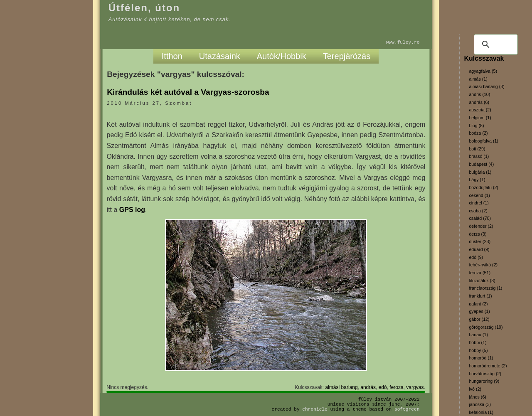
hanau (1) (478, 335)
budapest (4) (481, 164)
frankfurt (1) (480, 296)
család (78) (480, 218)
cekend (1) (479, 195)
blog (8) (476, 126)
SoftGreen (407, 409)
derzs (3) (478, 234)
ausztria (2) (480, 110)
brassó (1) (479, 156)
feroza (396, 387)
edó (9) (476, 257)
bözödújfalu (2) (484, 187)
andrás (368, 387)
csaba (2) (478, 211)
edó (383, 387)
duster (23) (480, 241)
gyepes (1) (479, 311)
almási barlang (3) (486, 86)
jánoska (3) (480, 404)
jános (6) (477, 397)
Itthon (172, 56)
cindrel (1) (479, 203)
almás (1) (478, 79)
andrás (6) (479, 102)
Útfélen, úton (144, 8)
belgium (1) (480, 118)
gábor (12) (479, 319)
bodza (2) (478, 133)
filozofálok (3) (482, 281)
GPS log (132, 210)
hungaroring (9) (484, 381)
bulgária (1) (480, 172)
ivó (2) (475, 389)
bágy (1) (477, 180)
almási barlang (342, 387)
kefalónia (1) (481, 412)
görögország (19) (486, 327)
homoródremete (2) (488, 366)
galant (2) (478, 304)
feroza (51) (480, 273)
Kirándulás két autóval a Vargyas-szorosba (188, 92)
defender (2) (481, 226)
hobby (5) (478, 350)
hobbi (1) (478, 342)
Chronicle (315, 409)
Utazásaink (220, 56)
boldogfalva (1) (484, 141)
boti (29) (477, 149)
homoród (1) (481, 358)
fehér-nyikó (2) (483, 265)
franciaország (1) (485, 288)
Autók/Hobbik (282, 56)
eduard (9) (479, 249)
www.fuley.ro (403, 42)
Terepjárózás (347, 56)
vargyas (415, 387)
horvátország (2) (485, 374)
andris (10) (479, 94)
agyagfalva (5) (483, 71)
